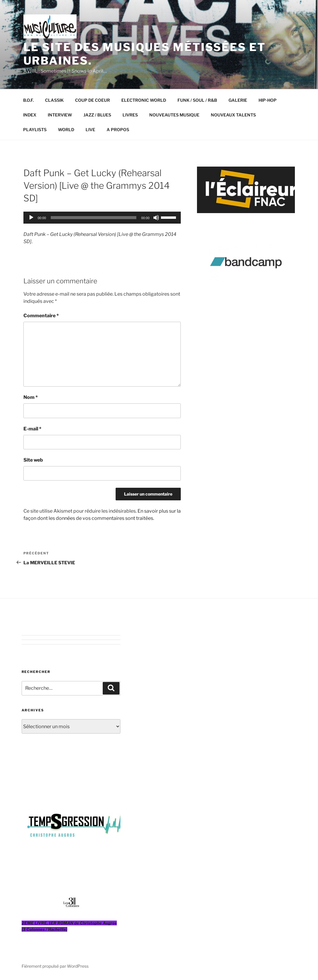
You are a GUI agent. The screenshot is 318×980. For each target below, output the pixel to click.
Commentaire (41, 316)
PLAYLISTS (35, 130)
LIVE (90, 130)
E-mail (32, 429)
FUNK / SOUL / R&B (197, 100)
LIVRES (130, 115)
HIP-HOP (268, 100)
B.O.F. (28, 100)
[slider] (94, 218)
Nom (31, 397)
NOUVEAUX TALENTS (233, 115)
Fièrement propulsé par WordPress (55, 966)
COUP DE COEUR (92, 100)
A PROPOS (118, 130)
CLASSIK (54, 100)
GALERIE (238, 100)
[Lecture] (31, 218)
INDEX (30, 115)
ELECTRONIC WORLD (144, 100)
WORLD (66, 130)
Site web (33, 460)
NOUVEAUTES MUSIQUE (174, 115)
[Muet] (156, 218)
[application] (102, 218)
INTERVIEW (60, 115)
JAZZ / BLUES (97, 115)
